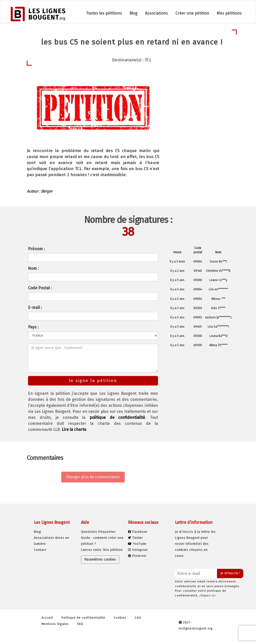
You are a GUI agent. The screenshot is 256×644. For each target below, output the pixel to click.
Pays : (33, 327)
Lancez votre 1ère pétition (102, 550)
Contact (40, 550)
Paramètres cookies (100, 559)
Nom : (33, 268)
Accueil (47, 618)
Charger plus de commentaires (93, 477)
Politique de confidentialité (83, 618)
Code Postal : (40, 288)
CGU (138, 618)
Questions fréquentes (98, 532)
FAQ (80, 624)
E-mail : (35, 307)
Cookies (120, 618)
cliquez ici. (208, 596)
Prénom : (36, 249)
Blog (133, 13)
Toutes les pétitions (104, 13)
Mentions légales (55, 624)
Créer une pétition (192, 13)
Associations (156, 13)
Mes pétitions (229, 13)
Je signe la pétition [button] (197, 123)
